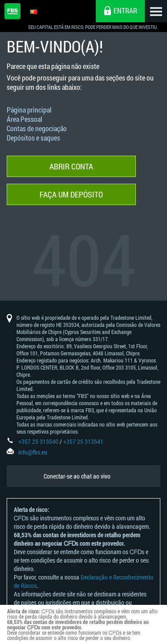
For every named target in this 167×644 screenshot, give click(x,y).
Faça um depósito (71, 194)
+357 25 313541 (83, 441)
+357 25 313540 (38, 441)
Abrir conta (71, 166)
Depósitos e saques (33, 138)
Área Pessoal (24, 119)
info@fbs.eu (33, 452)
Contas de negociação (37, 128)
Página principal (29, 110)
